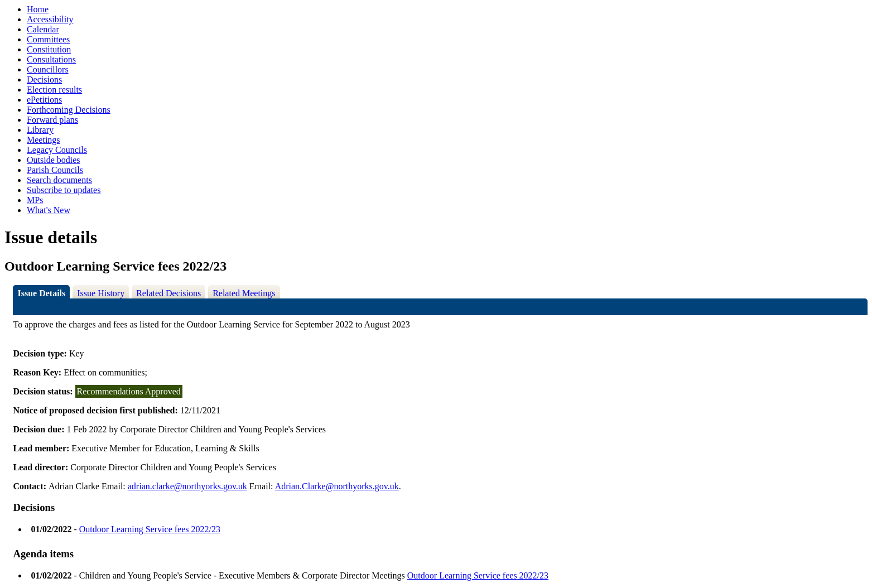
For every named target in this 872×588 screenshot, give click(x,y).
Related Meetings (244, 293)
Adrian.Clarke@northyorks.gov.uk (337, 486)
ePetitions (44, 100)
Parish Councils (55, 170)
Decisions (44, 79)
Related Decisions (168, 293)
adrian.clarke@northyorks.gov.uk (187, 486)
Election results (54, 90)
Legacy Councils (57, 150)
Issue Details (41, 293)
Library (40, 130)
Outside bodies (54, 160)
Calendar (43, 29)
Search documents (59, 180)
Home (38, 9)
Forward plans (52, 120)
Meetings (44, 140)
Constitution (49, 49)
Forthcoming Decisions (69, 110)
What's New (49, 210)
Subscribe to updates (64, 190)
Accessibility (50, 19)
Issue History (101, 293)
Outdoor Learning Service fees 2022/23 (150, 529)
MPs (35, 200)
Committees (48, 39)
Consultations (51, 59)
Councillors (48, 69)
